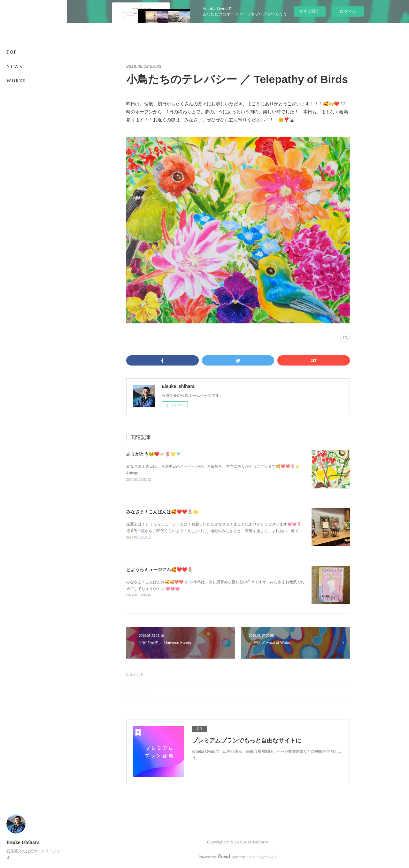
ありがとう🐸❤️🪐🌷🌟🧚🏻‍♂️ (154, 454)
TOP (12, 52)
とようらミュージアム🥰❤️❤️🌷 (159, 570)
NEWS (15, 66)
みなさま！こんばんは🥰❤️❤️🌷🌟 (162, 512)
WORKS (16, 81)
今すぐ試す (309, 11)
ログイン (348, 11)
